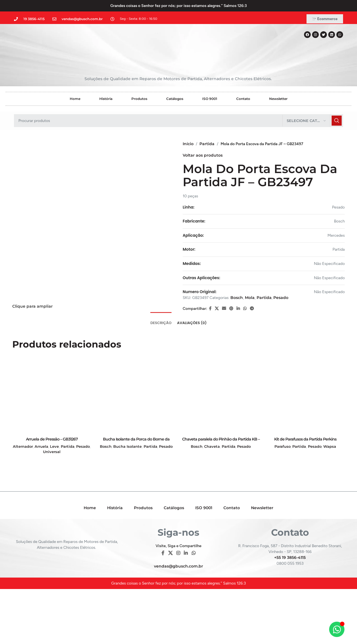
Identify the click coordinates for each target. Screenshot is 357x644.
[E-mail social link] (224, 309)
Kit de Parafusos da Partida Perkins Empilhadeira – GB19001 (305, 442)
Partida (207, 144)
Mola (250, 298)
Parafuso (283, 446)
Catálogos (175, 99)
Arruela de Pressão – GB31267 (52, 439)
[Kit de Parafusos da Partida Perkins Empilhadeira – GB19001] (305, 395)
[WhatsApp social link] (245, 309)
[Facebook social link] (210, 309)
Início (188, 144)
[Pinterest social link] (231, 309)
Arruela (41, 446)
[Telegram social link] (252, 309)
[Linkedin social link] (238, 309)
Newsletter (278, 99)
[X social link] (217, 309)
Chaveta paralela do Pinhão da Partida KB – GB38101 (221, 442)
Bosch (237, 298)
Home (75, 99)
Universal (52, 452)
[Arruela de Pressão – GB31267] (52, 395)
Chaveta (212, 446)
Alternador (23, 446)
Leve (54, 446)
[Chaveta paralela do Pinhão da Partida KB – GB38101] (221, 395)
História (106, 99)
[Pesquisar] (178, 121)
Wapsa (330, 446)
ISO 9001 (210, 99)
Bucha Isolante (127, 446)
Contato (243, 99)
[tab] (161, 320)
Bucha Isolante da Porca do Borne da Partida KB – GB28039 (136, 442)
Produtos (139, 99)
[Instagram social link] (178, 553)
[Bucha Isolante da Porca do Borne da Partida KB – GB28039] (136, 395)
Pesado (281, 298)
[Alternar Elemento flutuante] (337, 629)
